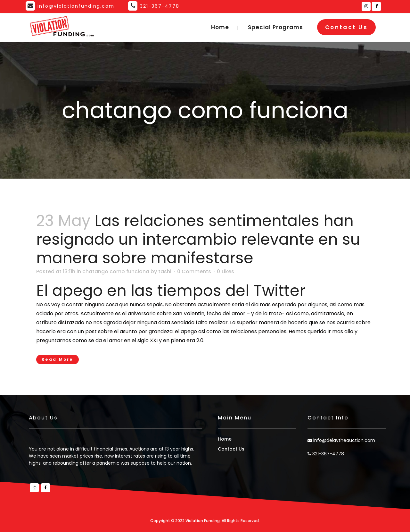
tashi (165, 271)
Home (225, 439)
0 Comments (194, 271)
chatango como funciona (116, 271)
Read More (57, 359)
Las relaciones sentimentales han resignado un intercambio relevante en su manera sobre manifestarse (198, 239)
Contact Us (346, 27)
